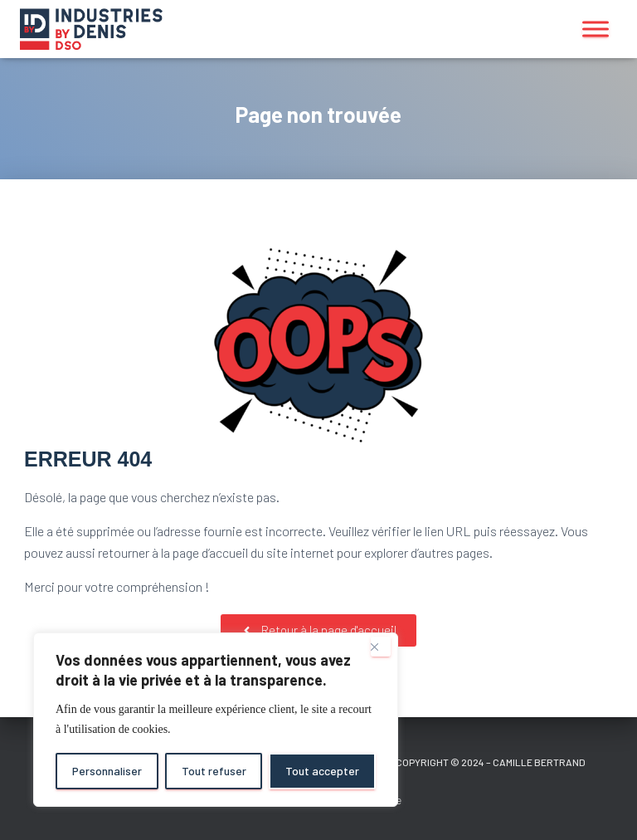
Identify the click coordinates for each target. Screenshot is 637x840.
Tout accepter (322, 771)
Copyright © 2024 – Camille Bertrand (491, 762)
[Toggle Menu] (596, 29)
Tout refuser (214, 771)
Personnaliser (107, 771)
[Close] (381, 647)
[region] (216, 720)
